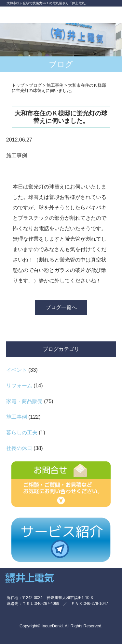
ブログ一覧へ (61, 307)
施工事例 (17, 417)
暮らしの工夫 (22, 433)
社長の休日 (19, 448)
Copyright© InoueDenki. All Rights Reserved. (61, 626)
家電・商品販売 (24, 401)
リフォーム (19, 386)
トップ (18, 85)
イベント (17, 370)
